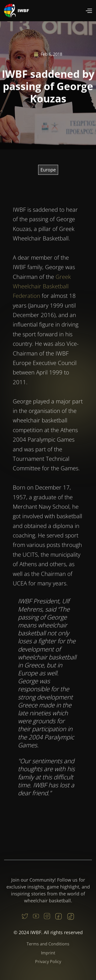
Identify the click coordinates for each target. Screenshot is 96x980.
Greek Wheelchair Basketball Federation (42, 299)
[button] (89, 11)
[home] (17, 11)
